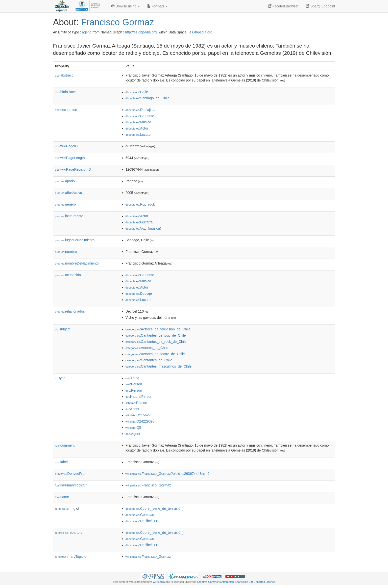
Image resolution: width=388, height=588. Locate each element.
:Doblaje (139, 294)
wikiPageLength (70, 158)
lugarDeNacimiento (75, 240)
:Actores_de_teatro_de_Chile (155, 354)
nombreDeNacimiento (77, 263)
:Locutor (139, 134)
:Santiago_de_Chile (147, 98)
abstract (64, 75)
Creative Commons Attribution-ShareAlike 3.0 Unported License (236, 582)
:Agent (132, 409)
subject (63, 329)
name (62, 497)
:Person (134, 384)
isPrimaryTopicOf (71, 485)
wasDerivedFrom (71, 474)
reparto (69, 533)
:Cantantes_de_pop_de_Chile (156, 335)
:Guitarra (139, 222)
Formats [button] (158, 6)
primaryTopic (71, 557)
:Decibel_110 (142, 521)
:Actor (137, 128)
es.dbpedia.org (201, 32)
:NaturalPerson (139, 397)
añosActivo (69, 193)
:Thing (132, 378)
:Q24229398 (140, 421)
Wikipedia (159, 582)
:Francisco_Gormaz (148, 485)
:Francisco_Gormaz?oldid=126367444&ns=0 (167, 474)
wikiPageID (66, 146)
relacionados (70, 311)
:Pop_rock (140, 204)
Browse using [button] (125, 6)
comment (65, 445)
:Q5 (133, 428)
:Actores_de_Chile (147, 348)
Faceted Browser (283, 6)
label (61, 462)
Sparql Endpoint (320, 6)
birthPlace (65, 92)
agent (86, 32)
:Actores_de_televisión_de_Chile (158, 329)
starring (67, 508)
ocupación (68, 275)
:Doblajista (140, 110)
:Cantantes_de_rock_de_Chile (156, 342)
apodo (65, 181)
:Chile (137, 92)
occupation (66, 110)
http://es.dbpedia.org (141, 32)
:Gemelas (140, 515)
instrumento (69, 216)
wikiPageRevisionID (73, 169)
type (60, 378)
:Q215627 (138, 415)
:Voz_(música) (143, 228)
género (65, 204)
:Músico (138, 122)
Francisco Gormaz (118, 22)
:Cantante (140, 116)
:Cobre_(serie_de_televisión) (154, 508)
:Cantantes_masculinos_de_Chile (158, 366)
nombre (66, 252)
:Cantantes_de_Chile (149, 360)
